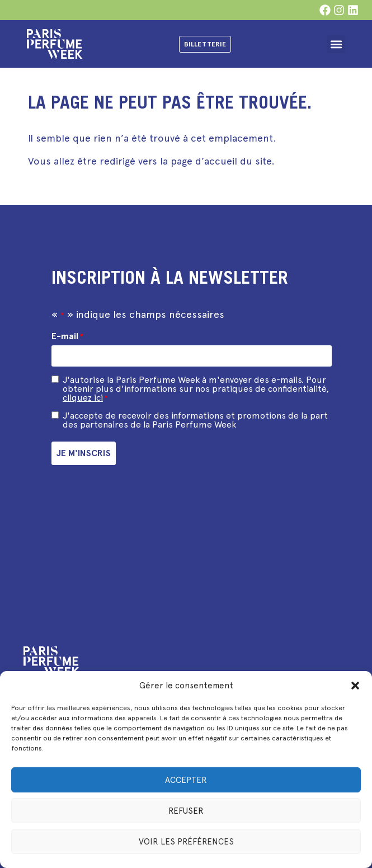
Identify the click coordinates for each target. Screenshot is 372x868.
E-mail (67, 336)
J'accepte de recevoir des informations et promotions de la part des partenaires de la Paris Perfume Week (195, 420)
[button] (355, 686)
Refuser (186, 811)
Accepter (186, 780)
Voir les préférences (186, 842)
